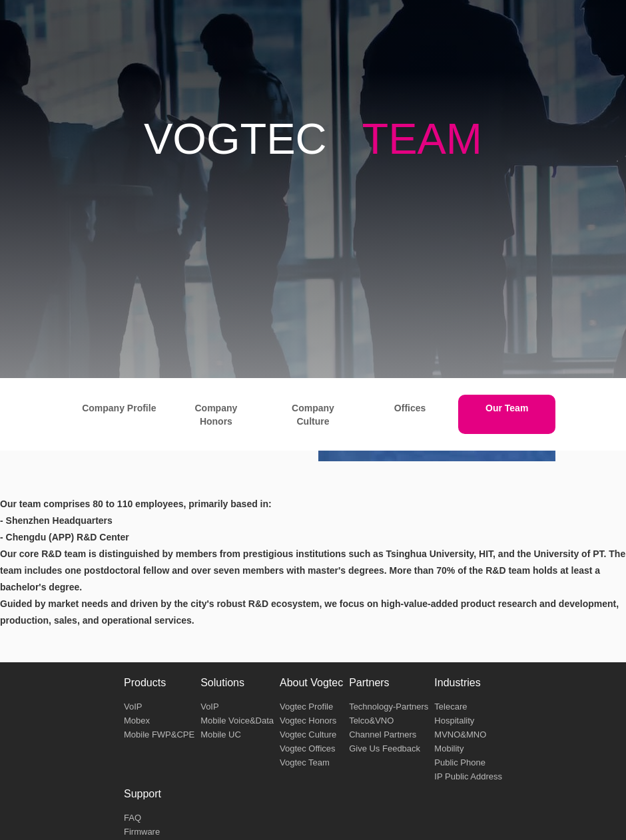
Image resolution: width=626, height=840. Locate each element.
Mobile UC (221, 735)
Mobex (137, 721)
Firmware (142, 832)
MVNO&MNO (460, 735)
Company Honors (216, 415)
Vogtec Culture (308, 735)
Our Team (507, 408)
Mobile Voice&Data (237, 721)
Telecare (451, 707)
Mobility (449, 748)
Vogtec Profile (306, 707)
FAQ (133, 818)
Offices (410, 408)
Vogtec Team (305, 762)
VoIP (133, 707)
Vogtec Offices (308, 748)
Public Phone (460, 762)
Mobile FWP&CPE (159, 735)
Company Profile (119, 408)
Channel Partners (383, 735)
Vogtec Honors (308, 721)
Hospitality (454, 721)
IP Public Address (468, 776)
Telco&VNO (371, 721)
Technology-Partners (389, 707)
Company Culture (313, 415)
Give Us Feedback (385, 748)
